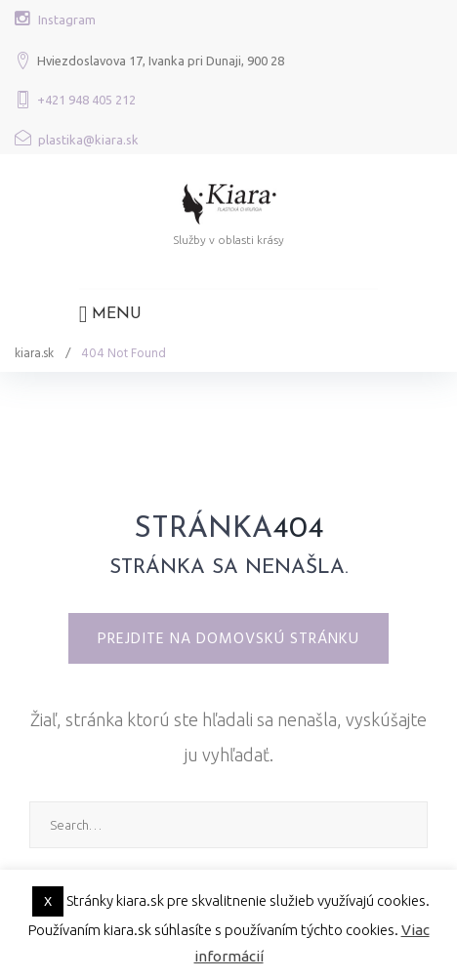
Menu (111, 314)
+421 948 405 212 (86, 100)
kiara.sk (34, 353)
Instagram (67, 20)
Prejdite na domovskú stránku (228, 638)
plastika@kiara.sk (88, 140)
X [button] (48, 901)
